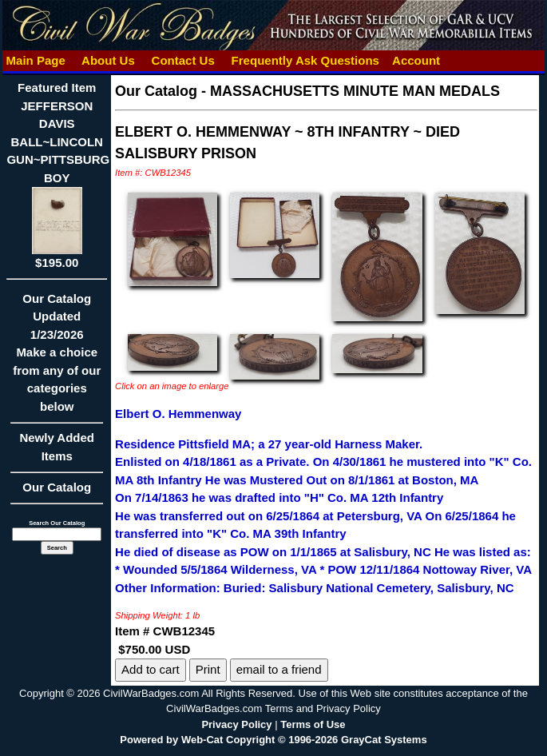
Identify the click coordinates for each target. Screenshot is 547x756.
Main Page (36, 60)
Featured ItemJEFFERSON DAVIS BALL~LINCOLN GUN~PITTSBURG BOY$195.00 (58, 175)
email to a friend (279, 669)
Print (208, 669)
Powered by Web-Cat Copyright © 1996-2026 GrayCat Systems (273, 740)
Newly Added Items (57, 452)
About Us (108, 60)
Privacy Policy (236, 724)
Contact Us (183, 60)
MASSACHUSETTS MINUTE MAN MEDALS (355, 91)
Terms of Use (313, 724)
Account (416, 60)
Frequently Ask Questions (305, 60)
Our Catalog (57, 487)
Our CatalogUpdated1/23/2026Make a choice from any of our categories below (57, 358)
